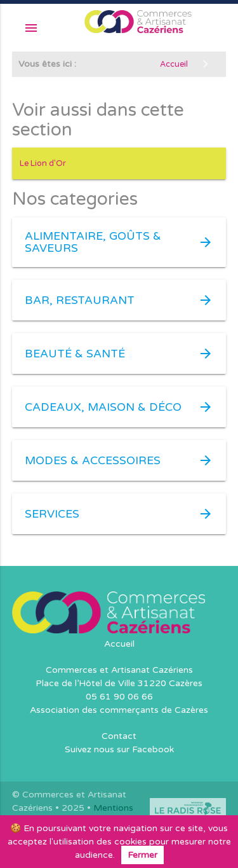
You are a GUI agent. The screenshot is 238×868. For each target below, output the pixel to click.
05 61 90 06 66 (119, 697)
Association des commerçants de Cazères (119, 710)
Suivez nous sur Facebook (119, 749)
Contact (119, 736)
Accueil (119, 644)
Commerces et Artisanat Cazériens (119, 670)
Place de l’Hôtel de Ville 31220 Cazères (119, 683)
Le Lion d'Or (43, 163)
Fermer (142, 855)
